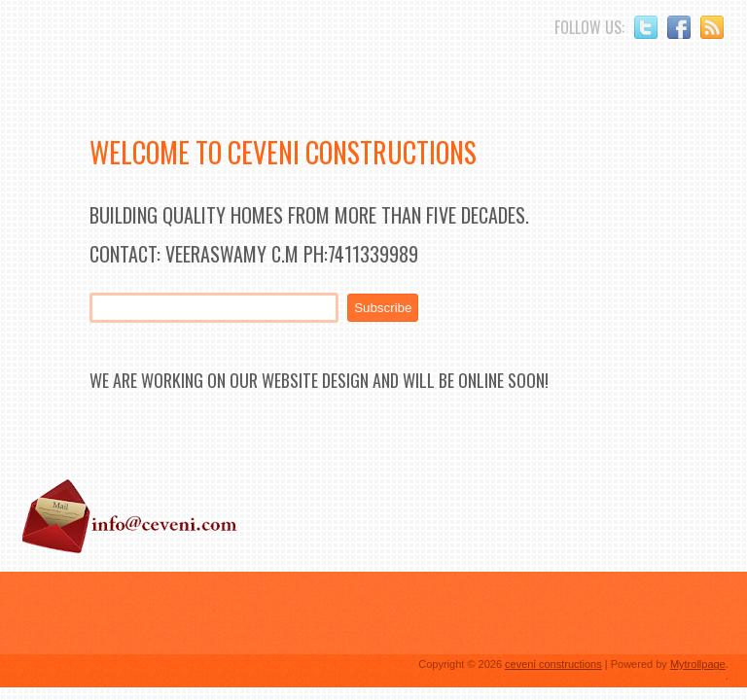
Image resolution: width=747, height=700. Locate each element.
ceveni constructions (553, 664)
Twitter (646, 27)
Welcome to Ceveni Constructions (283, 152)
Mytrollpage (698, 664)
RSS (712, 27)
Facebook (679, 27)
